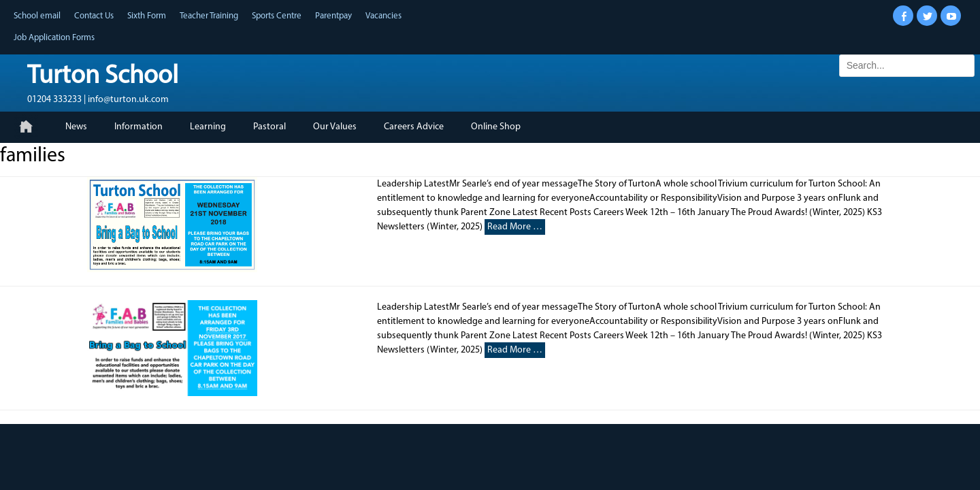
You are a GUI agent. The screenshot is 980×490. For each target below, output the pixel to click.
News (76, 127)
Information (138, 127)
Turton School (103, 77)
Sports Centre (277, 16)
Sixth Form (147, 16)
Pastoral (269, 127)
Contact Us (94, 16)
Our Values (335, 127)
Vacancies (383, 16)
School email (37, 16)
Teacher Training (209, 16)
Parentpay (333, 16)
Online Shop (496, 127)
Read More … (515, 227)
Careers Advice (414, 127)
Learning (208, 127)
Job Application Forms (54, 38)
